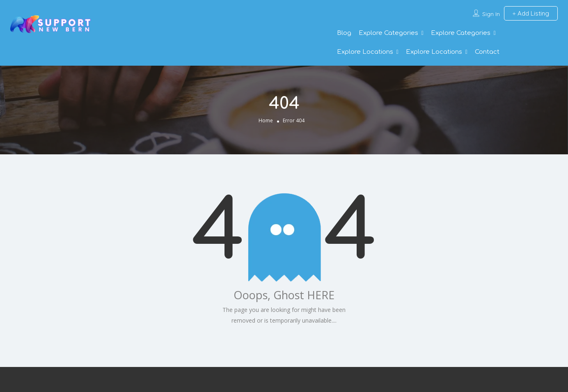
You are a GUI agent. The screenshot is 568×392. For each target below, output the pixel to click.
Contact (487, 52)
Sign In (491, 14)
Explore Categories (388, 33)
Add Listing (531, 13)
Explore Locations (365, 52)
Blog (344, 33)
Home (266, 120)
